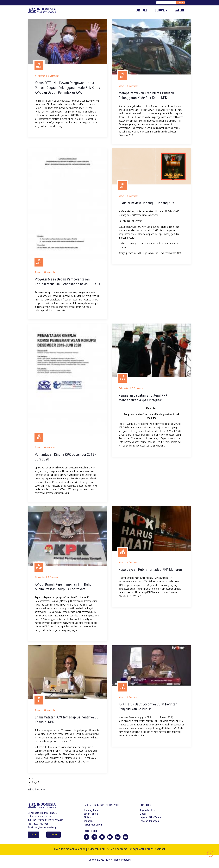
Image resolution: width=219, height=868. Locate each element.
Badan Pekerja (91, 814)
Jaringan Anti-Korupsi (141, 849)
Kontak (53, 835)
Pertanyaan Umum (93, 825)
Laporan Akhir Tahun (150, 817)
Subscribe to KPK (37, 790)
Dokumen (162, 10)
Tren (153, 810)
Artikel (143, 10)
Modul (143, 814)
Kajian (143, 810)
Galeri (180, 10)
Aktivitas (88, 817)
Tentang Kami (91, 810)
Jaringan (88, 821)
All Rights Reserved (121, 860)
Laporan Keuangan (149, 821)
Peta (33, 835)
